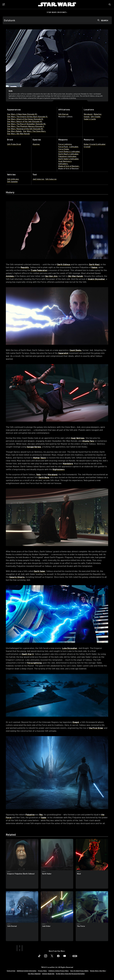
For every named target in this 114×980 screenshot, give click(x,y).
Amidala (10, 276)
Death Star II (28, 654)
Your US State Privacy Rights (79, 971)
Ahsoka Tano (88, 441)
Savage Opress (34, 447)
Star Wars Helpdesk (34, 974)
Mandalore (68, 463)
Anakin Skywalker (96, 279)
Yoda (38, 474)
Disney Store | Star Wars (98, 971)
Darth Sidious (64, 264)
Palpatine (30, 814)
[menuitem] (4, 4)
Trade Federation (39, 270)
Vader (44, 817)
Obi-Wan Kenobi (76, 276)
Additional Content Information (27, 971)
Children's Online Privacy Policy (59, 971)
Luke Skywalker (70, 648)
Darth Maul (94, 264)
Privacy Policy (42, 971)
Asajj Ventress (78, 438)
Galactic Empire (17, 577)
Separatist (63, 353)
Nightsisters (59, 469)
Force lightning (34, 663)
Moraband (53, 474)
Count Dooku (75, 350)
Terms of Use (11, 971)
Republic (25, 267)
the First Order (96, 728)
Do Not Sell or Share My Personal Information (70, 974)
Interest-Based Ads (48, 974)
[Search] (57, 20)
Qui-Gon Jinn (51, 276)
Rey (41, 814)
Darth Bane (44, 477)
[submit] (110, 5)
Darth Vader (40, 571)
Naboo (94, 267)
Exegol (76, 722)
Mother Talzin (40, 458)
